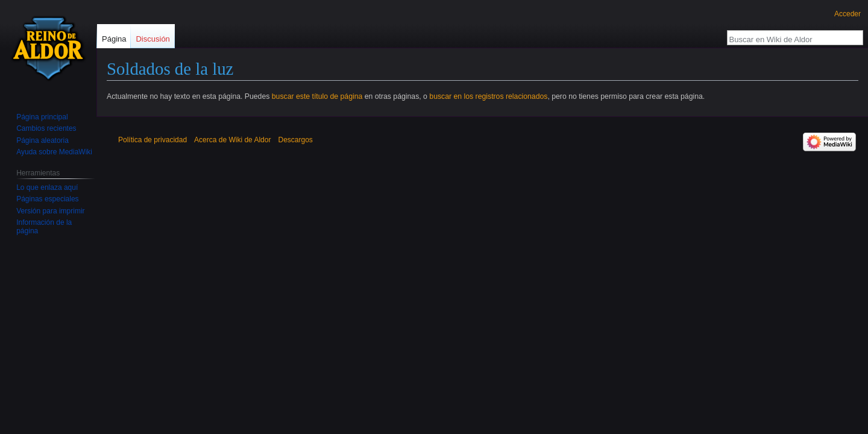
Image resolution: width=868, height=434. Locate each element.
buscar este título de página (317, 96)
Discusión (153, 39)
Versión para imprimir (50, 211)
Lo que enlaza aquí (47, 187)
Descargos (295, 140)
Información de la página (44, 227)
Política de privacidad (153, 140)
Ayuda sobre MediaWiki (54, 152)
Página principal (42, 117)
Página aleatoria (42, 140)
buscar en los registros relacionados (488, 96)
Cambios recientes (46, 128)
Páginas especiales (47, 199)
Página (114, 39)
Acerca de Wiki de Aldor (232, 140)
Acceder (848, 14)
